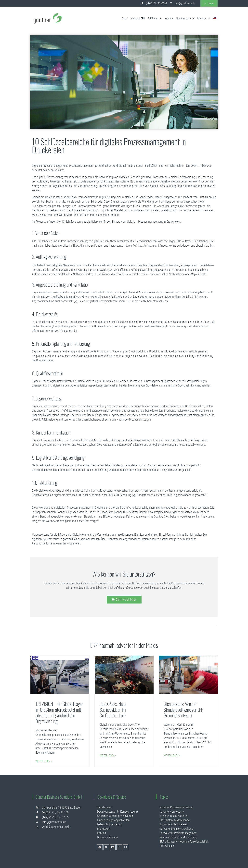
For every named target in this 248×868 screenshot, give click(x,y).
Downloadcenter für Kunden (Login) (117, 812)
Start (125, 18)
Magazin (204, 18)
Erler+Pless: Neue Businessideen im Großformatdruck (113, 709)
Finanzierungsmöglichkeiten (113, 820)
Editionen (155, 18)
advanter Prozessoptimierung (176, 807)
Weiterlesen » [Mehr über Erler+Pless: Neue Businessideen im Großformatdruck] (108, 755)
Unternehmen (185, 18)
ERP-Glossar (167, 846)
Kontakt (102, 833)
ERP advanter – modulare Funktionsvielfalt (184, 841)
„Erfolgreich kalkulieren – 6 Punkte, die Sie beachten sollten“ (133, 301)
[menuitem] (215, 18)
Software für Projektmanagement (178, 833)
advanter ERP (138, 18)
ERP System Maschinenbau (175, 820)
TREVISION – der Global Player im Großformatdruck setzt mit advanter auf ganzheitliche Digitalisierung (59, 712)
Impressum (104, 829)
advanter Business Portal (174, 816)
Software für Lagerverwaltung (176, 829)
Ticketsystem (105, 807)
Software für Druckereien (174, 824)
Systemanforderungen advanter (115, 816)
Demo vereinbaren (107, 837)
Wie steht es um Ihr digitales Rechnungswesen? (179, 495)
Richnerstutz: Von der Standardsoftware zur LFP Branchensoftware (183, 709)
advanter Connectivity (172, 812)
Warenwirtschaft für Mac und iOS (178, 837)
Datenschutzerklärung (110, 824)
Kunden (169, 18)
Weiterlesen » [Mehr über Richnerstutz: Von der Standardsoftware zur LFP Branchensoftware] (172, 755)
